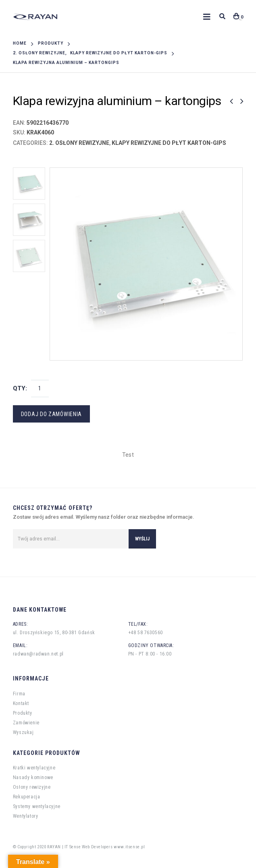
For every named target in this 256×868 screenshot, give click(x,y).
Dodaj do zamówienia (51, 414)
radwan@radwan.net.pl (38, 654)
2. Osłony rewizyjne (79, 143)
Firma (19, 694)
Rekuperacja (27, 797)
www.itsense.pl (129, 847)
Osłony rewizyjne (32, 787)
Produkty (23, 713)
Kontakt (21, 703)
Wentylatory (26, 816)
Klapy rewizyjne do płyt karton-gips (169, 143)
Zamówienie (26, 723)
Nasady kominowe (33, 777)
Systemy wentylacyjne (37, 806)
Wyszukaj (23, 732)
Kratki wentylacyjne (34, 768)
